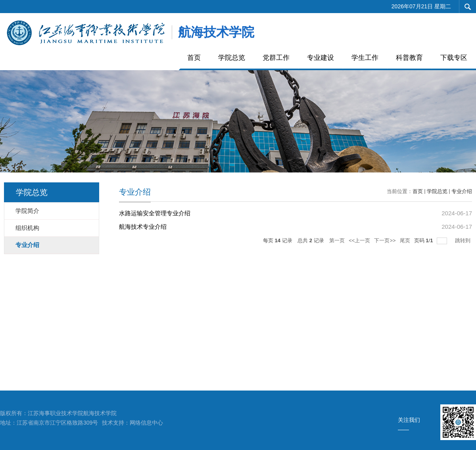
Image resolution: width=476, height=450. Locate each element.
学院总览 (232, 58)
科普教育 (409, 58)
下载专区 (454, 58)
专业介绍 (462, 191)
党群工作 (276, 58)
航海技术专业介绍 (143, 227)
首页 (194, 58)
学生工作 (365, 58)
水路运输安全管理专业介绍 (155, 213)
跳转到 (464, 240)
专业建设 (321, 58)
